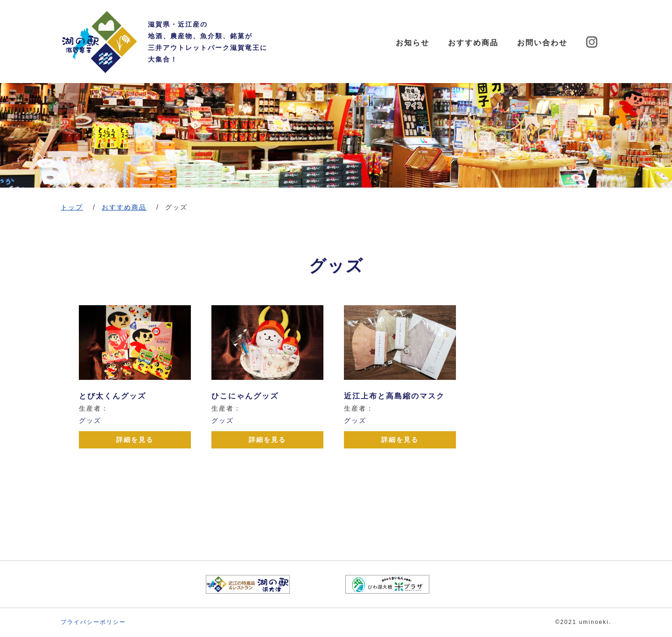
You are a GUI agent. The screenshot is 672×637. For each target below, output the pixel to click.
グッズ (90, 420)
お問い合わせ (542, 43)
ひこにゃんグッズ (245, 396)
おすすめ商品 (473, 43)
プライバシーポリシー (93, 622)
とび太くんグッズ (112, 396)
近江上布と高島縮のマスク (394, 396)
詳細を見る (135, 440)
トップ (72, 207)
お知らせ (413, 43)
